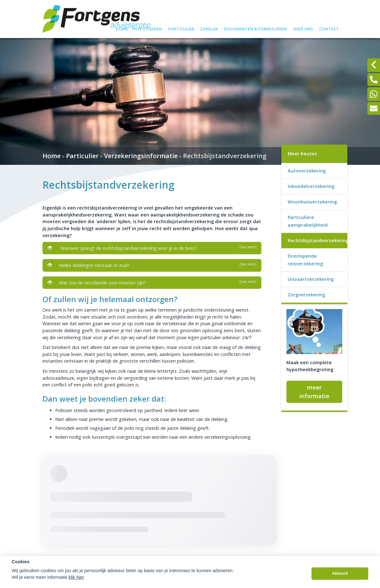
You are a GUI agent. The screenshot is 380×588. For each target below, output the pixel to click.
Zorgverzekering (306, 295)
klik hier (76, 577)
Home (122, 28)
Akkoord (340, 573)
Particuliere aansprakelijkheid (308, 221)
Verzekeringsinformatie (141, 156)
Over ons (303, 28)
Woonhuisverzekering (312, 202)
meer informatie (314, 392)
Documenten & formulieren (255, 28)
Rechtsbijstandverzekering (225, 156)
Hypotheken (148, 28)
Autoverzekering (307, 171)
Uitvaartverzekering (311, 279)
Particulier (181, 28)
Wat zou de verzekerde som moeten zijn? (152, 282)
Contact (329, 28)
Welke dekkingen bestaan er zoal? (152, 265)
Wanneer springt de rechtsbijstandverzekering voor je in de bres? (152, 248)
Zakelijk (209, 28)
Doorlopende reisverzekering (305, 260)
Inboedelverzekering (311, 186)
